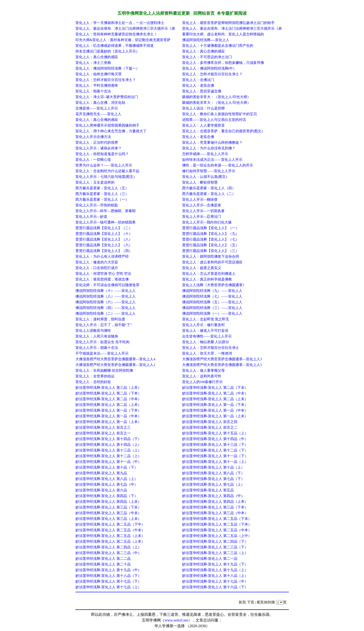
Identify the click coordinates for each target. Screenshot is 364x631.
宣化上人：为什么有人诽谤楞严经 (102, 256)
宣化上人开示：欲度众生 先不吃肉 (103, 342)
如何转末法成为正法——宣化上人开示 (212, 160)
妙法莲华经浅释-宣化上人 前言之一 (103, 433)
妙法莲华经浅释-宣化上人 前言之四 (210, 422)
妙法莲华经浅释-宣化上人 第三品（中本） (215, 513)
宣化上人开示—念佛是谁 (202, 205)
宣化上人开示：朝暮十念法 (97, 348)
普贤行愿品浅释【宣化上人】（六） (104, 245)
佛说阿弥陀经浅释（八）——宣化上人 (106, 296)
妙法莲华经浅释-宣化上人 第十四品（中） (215, 439)
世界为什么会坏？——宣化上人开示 (104, 165)
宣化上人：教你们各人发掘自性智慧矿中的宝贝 (219, 114)
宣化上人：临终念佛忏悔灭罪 (99, 74)
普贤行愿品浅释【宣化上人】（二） (104, 228)
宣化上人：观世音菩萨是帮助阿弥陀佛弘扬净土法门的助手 (228, 23)
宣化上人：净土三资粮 (93, 63)
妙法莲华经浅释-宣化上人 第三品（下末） (108, 507)
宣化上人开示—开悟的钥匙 (97, 205)
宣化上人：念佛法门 (198, 80)
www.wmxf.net (176, 620)
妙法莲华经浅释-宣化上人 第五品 (208, 490)
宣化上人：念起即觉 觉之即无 (206, 319)
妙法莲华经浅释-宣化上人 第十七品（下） (108, 581)
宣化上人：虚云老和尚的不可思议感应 (212, 262)
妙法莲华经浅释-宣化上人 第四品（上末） (108, 502)
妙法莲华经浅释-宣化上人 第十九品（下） (215, 564)
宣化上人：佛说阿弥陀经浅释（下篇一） (107, 68)
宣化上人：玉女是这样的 (95, 182)
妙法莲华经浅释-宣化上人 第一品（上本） (108, 422)
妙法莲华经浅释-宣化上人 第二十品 (103, 564)
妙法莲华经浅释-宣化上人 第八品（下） (213, 473)
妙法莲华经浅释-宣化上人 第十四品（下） (108, 439)
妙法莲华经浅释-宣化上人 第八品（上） (107, 479)
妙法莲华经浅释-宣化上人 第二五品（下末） (217, 519)
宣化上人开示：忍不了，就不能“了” (104, 325)
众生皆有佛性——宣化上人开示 (207, 336)
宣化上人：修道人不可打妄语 (205, 331)
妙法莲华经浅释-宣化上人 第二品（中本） (108, 399)
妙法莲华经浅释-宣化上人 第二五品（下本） (217, 524)
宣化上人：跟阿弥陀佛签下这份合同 (211, 256)
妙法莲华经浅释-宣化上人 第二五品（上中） (217, 536)
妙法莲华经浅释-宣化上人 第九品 (101, 473)
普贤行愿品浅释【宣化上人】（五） (211, 245)
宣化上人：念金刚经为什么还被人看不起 (107, 171)
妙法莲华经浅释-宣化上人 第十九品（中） (108, 570)
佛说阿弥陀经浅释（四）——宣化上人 (106, 308)
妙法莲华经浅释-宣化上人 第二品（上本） (108, 405)
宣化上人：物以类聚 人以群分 (206, 342)
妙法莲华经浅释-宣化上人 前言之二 (210, 427)
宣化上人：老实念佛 (198, 85)
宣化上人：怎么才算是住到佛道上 (209, 274)
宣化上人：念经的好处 (93, 382)
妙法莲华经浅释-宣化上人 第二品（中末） (215, 393)
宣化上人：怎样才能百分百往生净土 (211, 348)
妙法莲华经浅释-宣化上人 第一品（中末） (215, 410)
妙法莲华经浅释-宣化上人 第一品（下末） (215, 405)
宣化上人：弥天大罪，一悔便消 (207, 353)
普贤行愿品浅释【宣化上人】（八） (104, 239)
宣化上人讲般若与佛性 (93, 331)
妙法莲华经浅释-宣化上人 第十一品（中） (108, 462)
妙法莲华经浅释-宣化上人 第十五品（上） (215, 433)
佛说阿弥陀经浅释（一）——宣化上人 (212, 313)
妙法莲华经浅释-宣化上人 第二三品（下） (215, 547)
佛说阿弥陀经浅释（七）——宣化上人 (212, 296)
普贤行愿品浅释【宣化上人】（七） (211, 239)
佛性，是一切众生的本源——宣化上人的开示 (218, 165)
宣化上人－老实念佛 (198, 137)
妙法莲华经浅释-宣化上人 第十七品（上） (108, 587)
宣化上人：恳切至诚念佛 (202, 91)
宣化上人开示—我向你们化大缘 (207, 222)
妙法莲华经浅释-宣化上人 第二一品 (210, 559)
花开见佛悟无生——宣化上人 (98, 114)
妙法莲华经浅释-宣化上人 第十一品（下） (215, 456)
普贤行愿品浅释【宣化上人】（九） (211, 234)
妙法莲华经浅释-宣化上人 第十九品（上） (215, 570)
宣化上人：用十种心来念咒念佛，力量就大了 (111, 131)
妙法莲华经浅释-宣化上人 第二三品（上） (215, 553)
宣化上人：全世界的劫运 (95, 376)
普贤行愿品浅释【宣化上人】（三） (211, 251)
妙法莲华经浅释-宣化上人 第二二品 (103, 559)
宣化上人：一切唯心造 (93, 160)
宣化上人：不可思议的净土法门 (207, 57)
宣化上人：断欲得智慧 (200, 182)
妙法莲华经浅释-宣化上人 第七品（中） (107, 484)
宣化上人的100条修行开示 (203, 382)
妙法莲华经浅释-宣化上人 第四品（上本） (215, 502)
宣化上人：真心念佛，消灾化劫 (100, 103)
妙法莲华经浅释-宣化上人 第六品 (101, 490)
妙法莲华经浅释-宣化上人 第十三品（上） (108, 450)
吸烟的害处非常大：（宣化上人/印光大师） (216, 97)
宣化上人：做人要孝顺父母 (203, 370)
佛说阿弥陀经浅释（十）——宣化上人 (106, 291)
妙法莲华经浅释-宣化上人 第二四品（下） (215, 541)
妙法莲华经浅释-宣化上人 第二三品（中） (108, 553)
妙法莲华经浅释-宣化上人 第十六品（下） (215, 587)
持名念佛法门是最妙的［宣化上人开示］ (107, 51)
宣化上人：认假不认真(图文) (205, 177)
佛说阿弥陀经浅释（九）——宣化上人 (212, 291)
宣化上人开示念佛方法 (93, 137)
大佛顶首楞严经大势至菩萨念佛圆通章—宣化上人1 (222, 365)
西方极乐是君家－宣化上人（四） (209, 188)
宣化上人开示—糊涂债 (200, 199)
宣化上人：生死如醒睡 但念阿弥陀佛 (104, 370)
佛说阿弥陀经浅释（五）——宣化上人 (212, 302)
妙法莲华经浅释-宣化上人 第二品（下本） (108, 393)
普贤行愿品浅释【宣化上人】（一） (211, 228)
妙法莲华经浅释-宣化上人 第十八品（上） (215, 576)
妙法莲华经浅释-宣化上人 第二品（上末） (215, 399)
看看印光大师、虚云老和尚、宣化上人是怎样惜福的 (223, 34)
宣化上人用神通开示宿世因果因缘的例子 (107, 125)
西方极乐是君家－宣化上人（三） (102, 194)
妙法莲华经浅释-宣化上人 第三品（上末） (108, 519)
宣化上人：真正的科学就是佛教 (207, 279)
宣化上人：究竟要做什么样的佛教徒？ (212, 142)
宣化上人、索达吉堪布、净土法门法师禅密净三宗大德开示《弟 (125, 28)
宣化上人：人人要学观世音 (203, 125)
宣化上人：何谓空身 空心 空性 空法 (103, 274)
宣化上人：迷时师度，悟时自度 (100, 319)
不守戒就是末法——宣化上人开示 (102, 353)
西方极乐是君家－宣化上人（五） (102, 188)
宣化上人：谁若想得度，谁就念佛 (102, 279)
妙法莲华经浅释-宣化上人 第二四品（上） (108, 547)
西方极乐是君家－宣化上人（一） (102, 199)
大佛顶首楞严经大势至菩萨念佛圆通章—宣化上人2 (115, 365)
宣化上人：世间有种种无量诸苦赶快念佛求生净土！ (116, 34)
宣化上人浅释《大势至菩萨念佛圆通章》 (214, 285)
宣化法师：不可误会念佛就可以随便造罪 (107, 285)
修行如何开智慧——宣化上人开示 (209, 171)
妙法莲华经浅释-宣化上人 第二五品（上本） (110, 541)
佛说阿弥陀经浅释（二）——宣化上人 (106, 313)
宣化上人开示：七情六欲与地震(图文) (105, 177)
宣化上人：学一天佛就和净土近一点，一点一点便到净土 (120, 23)
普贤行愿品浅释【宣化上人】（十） (104, 234)
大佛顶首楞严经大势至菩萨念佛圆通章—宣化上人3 (222, 359)
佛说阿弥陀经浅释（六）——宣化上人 (106, 302)
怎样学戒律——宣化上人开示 (205, 154)
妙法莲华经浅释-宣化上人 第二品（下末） (215, 388)
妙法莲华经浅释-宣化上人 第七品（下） (213, 479)
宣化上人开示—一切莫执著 (203, 211)
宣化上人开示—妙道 (91, 217)
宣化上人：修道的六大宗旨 (97, 262)
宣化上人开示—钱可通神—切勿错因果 (106, 222)
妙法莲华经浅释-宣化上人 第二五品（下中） (110, 524)
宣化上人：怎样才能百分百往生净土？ (212, 74)
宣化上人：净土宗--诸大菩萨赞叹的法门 (107, 97)
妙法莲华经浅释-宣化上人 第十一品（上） (215, 462)
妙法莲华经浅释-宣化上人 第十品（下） (107, 467)
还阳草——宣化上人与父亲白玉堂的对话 (214, 120)
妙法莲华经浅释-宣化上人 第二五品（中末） (110, 530)
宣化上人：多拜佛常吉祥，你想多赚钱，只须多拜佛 (223, 63)
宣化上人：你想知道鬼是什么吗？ (102, 154)
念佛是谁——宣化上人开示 (97, 108)
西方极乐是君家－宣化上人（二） (209, 194)
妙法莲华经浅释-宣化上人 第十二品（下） (215, 450)
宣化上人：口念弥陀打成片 (97, 268)
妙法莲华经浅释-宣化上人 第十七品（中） (215, 581)
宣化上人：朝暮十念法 (93, 91)
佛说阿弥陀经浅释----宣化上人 (206, 40)
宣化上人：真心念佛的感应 (203, 51)
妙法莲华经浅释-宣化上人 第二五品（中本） (217, 530)
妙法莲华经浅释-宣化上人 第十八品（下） (108, 576)
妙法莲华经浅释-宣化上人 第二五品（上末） (110, 536)
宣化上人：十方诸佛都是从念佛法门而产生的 (218, 46)
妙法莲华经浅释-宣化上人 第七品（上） (213, 484)
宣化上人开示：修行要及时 (203, 325)
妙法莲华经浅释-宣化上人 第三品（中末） (108, 513)
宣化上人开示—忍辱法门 (202, 217)
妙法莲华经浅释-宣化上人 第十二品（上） (108, 456)
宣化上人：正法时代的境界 (97, 142)
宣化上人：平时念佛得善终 (97, 85)
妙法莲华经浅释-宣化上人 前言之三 (103, 427)
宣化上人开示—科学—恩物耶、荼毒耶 (106, 211)
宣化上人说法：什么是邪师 (203, 108)
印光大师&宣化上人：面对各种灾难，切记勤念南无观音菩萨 (123, 40)
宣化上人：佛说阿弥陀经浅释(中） (209, 68)
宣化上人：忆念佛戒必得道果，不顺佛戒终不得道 (115, 46)
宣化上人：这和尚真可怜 (202, 376)
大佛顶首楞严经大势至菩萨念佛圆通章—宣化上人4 (115, 359)
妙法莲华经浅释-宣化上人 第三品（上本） (108, 388)
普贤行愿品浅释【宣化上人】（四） (104, 251)
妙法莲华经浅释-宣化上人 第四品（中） (213, 496)
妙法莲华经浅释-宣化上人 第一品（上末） (215, 416)
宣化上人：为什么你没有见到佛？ (209, 148)
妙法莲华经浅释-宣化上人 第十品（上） (213, 467)
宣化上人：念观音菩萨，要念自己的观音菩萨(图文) (222, 131)
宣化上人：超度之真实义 (202, 268)
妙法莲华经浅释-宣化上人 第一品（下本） (108, 410)
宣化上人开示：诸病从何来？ (99, 148)
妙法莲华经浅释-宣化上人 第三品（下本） (215, 507)
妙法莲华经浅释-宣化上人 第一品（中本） (108, 416)
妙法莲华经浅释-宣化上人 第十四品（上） (108, 445)
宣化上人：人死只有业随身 (97, 336)
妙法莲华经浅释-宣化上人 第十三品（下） (215, 445)
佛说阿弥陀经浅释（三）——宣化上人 (212, 308)
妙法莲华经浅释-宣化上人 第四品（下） (107, 496)
